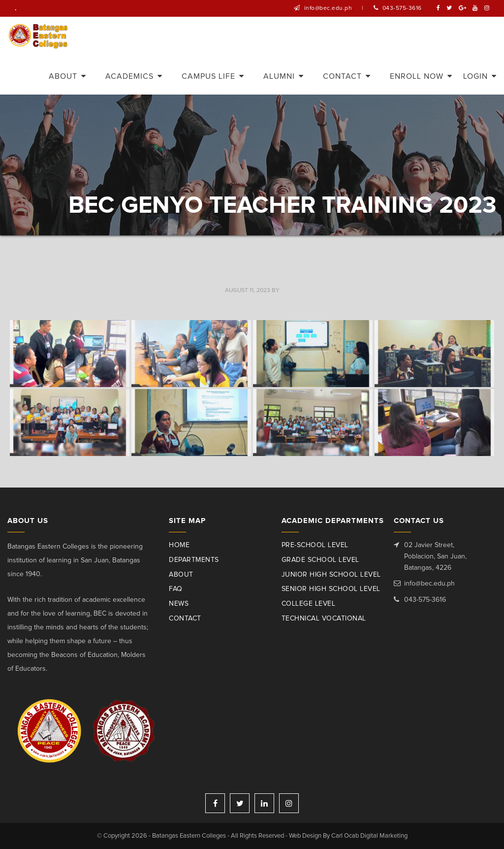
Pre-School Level (315, 545)
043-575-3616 (402, 8)
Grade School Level (320, 560)
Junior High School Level (331, 575)
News (179, 604)
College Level (309, 604)
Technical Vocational (324, 619)
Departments (194, 560)
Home (179, 545)
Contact (185, 619)
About (181, 575)
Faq (176, 589)
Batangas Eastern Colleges (39, 36)
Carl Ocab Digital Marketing (369, 836)
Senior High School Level (331, 589)
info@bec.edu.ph (328, 8)
